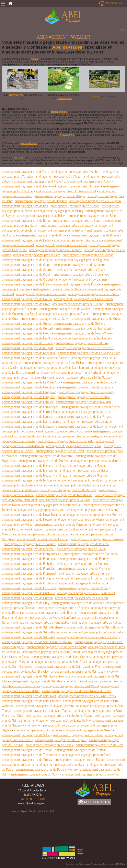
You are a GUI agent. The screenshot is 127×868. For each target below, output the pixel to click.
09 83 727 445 (115, 3)
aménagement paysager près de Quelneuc (28, 593)
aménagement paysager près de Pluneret (84, 573)
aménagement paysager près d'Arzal (58, 176)
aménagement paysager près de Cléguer (27, 260)
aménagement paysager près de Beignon (95, 201)
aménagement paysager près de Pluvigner (28, 578)
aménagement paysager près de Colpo (26, 264)
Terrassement (66, 135)
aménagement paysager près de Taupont (61, 740)
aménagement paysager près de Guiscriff (28, 328)
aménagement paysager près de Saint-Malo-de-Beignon (45, 681)
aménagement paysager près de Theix (50, 745)
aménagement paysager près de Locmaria (64, 431)
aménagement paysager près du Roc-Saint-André (47, 769)
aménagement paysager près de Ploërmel (28, 549)
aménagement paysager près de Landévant (29, 387)
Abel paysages (67, 47)
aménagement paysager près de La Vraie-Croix (31, 382)
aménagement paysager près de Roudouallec (41, 622)
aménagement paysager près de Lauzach (28, 416)
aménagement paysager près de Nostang (93, 509)
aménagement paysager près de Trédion (27, 750)
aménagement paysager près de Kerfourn (82, 343)
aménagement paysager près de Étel (25, 284)
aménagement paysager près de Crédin (27, 274)
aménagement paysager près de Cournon (28, 269)
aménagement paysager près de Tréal (99, 745)
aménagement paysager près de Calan (78, 240)
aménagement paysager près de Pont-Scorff (85, 578)
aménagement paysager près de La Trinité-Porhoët (69, 372)
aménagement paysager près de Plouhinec (29, 558)
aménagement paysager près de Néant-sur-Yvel (52, 505)
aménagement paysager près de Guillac (27, 323)
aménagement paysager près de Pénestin (61, 524)
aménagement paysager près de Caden (27, 240)
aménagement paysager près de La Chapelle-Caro (89, 353)
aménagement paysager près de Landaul (88, 382)
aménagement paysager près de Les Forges (83, 416)
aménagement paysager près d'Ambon (76, 171)
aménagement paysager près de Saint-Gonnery (61, 656)
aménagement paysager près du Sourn (35, 774)
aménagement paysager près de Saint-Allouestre (32, 632)
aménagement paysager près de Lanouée (84, 397)
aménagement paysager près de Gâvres (58, 289)
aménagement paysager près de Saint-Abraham (32, 627)
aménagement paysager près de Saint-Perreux (87, 696)
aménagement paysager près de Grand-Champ (83, 299)
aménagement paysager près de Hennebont (83, 328)
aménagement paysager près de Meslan (84, 470)
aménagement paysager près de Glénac (41, 294)
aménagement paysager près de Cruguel (27, 279)
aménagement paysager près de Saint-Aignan (93, 627)
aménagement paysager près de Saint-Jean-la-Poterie (84, 671)
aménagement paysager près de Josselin (28, 343)
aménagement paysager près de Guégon (78, 304)
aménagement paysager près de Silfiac (26, 735)
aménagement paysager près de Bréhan (59, 230)
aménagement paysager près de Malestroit (47, 456)
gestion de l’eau (28, 143)
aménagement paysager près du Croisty (27, 759)
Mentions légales (20, 811)
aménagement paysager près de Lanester (85, 387)
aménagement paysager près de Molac (79, 480)
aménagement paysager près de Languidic (29, 397)
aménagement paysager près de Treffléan (81, 750)
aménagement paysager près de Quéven (27, 598)
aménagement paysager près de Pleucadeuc (42, 534)
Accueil (123, 30)
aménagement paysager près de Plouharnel (91, 554)
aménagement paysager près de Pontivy (27, 583)
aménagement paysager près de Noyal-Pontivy (93, 514)
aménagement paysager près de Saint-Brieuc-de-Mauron (37, 642)
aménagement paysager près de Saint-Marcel (71, 686)
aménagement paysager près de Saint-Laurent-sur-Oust (37, 676)
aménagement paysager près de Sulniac (78, 735)
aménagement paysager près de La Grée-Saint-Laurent (55, 367)
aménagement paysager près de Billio (92, 215)
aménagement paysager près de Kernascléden (85, 348)
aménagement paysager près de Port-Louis (29, 588)
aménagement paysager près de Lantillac (28, 402)
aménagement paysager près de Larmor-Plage (31, 411)
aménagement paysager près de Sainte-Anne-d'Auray (59, 715)
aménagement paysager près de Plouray (83, 558)
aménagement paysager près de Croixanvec (81, 274)
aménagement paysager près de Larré (86, 411)
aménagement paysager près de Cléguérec (82, 260)
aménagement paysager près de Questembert (86, 593)
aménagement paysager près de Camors (62, 245)
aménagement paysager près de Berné (75, 206)
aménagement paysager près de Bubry (42, 235)
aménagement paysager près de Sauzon (50, 725)
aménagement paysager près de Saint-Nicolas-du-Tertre (77, 691)
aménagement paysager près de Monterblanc (69, 485)
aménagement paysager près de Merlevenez (30, 470)
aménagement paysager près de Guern (45, 318)
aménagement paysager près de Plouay (81, 549)
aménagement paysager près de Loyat (60, 451)
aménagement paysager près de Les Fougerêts (32, 421)
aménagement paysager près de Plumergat (29, 573)
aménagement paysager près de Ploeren (83, 544)
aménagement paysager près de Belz (25, 206)
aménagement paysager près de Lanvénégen (30, 407)
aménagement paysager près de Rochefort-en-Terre (44, 617)
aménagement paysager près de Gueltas (65, 309)
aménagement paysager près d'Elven (25, 186)
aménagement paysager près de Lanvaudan (83, 402)
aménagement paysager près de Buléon (94, 235)
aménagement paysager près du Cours (87, 754)
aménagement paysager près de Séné (37, 730)
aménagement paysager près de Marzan (43, 460)
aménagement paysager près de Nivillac (39, 509)
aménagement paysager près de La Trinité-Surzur (79, 377)
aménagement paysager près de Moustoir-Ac (64, 495)
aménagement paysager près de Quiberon (82, 598)
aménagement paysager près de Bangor (60, 196)
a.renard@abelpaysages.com (33, 803)
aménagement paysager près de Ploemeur (97, 539)
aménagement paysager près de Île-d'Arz (27, 338)
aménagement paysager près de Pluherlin (28, 563)
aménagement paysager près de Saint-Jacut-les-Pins (68, 666)
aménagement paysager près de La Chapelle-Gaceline (36, 358)
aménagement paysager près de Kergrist (28, 348)
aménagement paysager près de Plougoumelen (32, 554)
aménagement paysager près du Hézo (60, 764)
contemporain (64, 98)
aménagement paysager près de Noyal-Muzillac (31, 514)
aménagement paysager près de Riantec (51, 612)
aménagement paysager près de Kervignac (29, 353)
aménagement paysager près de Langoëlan (29, 392)
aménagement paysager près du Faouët (80, 759)
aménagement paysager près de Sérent (88, 730)
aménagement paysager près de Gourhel (94, 294)
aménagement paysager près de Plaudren (53, 529)
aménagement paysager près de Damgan (81, 279)
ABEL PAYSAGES (33, 785)
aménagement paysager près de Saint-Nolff (29, 696)
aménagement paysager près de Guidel (97, 318)
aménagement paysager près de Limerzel (28, 426)
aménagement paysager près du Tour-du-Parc (91, 774)
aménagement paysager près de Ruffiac (96, 622)
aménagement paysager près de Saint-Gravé (59, 661)
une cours (19, 158)
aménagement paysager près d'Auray (88, 181)
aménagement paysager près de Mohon (27, 480)
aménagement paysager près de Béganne (41, 201)
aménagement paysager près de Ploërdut (30, 544)
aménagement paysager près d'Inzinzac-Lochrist (66, 191)
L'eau (97, 97)
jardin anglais (59, 112)
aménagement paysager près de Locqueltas (74, 446)
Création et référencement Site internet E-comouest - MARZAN (96, 864)
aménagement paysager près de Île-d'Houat (83, 338)
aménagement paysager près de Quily (26, 603)
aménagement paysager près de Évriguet (76, 284)
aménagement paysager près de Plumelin (84, 568)
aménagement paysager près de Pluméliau (29, 568)
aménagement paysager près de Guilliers (79, 323)
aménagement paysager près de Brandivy (67, 225)
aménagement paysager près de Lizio (79, 426)
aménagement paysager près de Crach (81, 269)
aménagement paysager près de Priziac (83, 588)
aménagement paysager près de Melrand (28, 465)
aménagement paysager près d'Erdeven (76, 186)
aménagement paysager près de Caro (37, 255)
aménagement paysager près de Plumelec (83, 563)
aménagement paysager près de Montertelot (68, 490)
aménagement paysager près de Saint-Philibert (31, 701)
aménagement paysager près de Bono (77, 220)
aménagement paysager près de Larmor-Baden (90, 407)
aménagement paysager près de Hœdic (27, 333)
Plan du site (34, 811)
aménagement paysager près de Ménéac (81, 465)
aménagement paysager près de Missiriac (82, 475)
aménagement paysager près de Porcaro (81, 583)
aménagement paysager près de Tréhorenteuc (31, 754)
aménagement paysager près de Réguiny (63, 607)
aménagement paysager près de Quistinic (78, 603)
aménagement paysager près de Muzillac (65, 500)
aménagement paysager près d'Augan (38, 181)
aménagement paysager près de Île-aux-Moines (83, 333)
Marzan (35, 59)
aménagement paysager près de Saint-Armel (93, 632)
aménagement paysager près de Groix (26, 304)
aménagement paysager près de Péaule (79, 519)
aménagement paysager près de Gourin (27, 299)
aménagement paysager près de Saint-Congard (56, 647)
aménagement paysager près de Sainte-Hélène (61, 720)
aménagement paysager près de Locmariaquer (74, 436)
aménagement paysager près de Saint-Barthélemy (89, 637)
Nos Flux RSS (48, 811)
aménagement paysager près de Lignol (88, 421)
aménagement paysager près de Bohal (26, 220)
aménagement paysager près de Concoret (79, 264)
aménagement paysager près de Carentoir (56, 250)
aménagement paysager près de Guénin (64, 313)
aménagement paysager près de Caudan (88, 255)
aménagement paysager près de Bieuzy (59, 211)
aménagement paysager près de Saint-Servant (45, 705)
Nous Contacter (94, 802)
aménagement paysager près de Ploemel (43, 539)
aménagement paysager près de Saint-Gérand (51, 652)
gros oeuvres (16, 95)
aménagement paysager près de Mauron (96, 460)
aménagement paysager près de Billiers (42, 215)
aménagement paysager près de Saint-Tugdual (43, 710)
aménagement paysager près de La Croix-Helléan (55, 362)
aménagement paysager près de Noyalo (27, 519)
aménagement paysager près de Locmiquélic (66, 441)
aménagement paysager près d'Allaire (26, 171)
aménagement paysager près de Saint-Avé (28, 637)
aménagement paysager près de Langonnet (86, 392)
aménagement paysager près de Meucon (28, 475)
